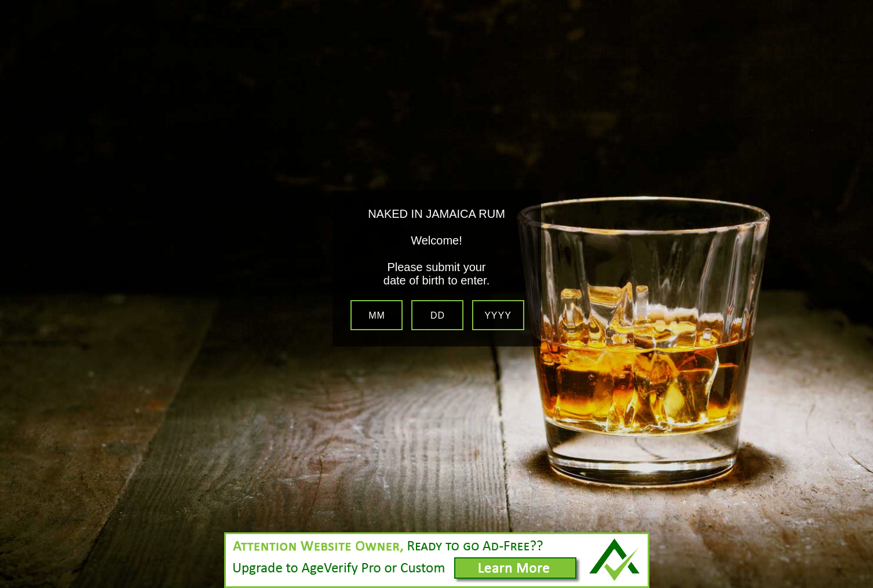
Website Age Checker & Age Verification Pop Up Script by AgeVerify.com (859, 585)
